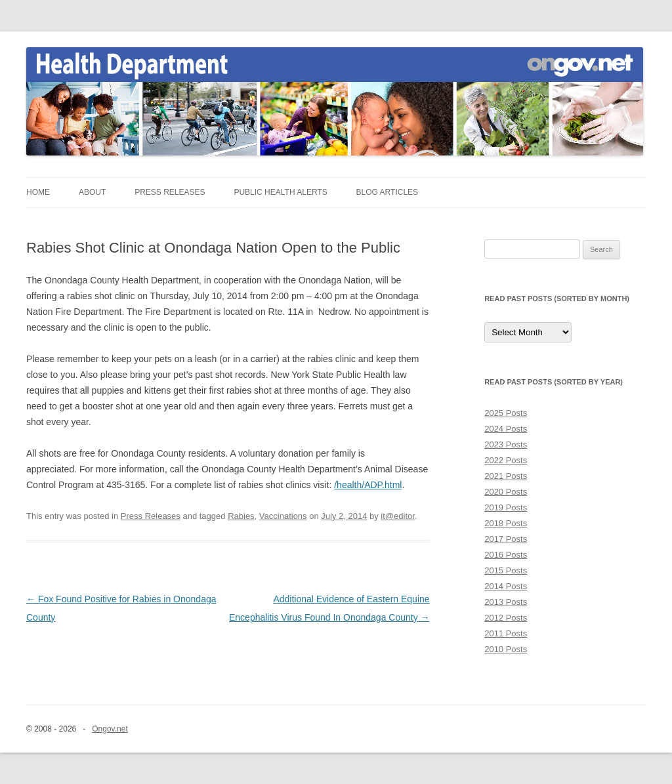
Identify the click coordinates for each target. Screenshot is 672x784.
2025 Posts (506, 413)
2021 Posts (506, 476)
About (92, 192)
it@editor (398, 516)
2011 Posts (506, 633)
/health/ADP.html (368, 485)
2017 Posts (506, 539)
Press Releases (170, 192)
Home (38, 192)
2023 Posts (506, 444)
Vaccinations (283, 516)
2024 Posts (506, 429)
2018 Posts (506, 523)
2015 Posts (506, 570)
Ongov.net (110, 729)
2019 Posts (506, 507)
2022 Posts (506, 460)
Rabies (241, 516)
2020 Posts (506, 492)
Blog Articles (387, 192)
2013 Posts (506, 602)
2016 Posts (506, 555)
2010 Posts (506, 649)
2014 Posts (506, 586)
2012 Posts (506, 618)
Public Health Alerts (280, 192)
